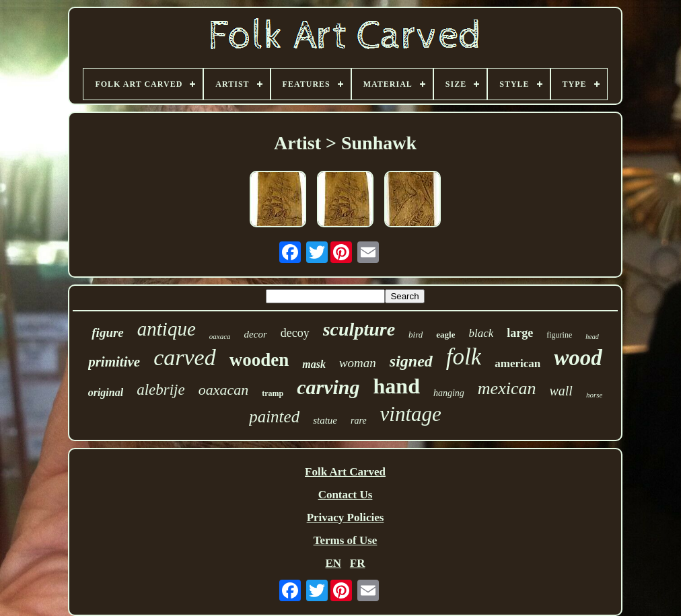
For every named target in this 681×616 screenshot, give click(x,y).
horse (594, 395)
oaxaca (220, 336)
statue (325, 420)
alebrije (161, 390)
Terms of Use (346, 540)
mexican (507, 388)
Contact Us (346, 495)
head (592, 337)
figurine (559, 335)
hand (397, 386)
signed (411, 361)
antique (167, 329)
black (481, 333)
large (520, 333)
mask (314, 364)
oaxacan (224, 390)
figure (108, 333)
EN (333, 563)
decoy (295, 333)
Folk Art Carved (345, 472)
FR (358, 563)
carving (328, 387)
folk (464, 357)
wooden (259, 360)
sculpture (359, 329)
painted (274, 417)
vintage (411, 414)
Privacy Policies (346, 517)
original (106, 392)
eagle (445, 335)
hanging (449, 393)
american (517, 363)
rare (359, 421)
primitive (114, 362)
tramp (273, 393)
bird (416, 335)
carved (185, 357)
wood (578, 358)
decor (256, 334)
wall (561, 391)
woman (358, 363)
